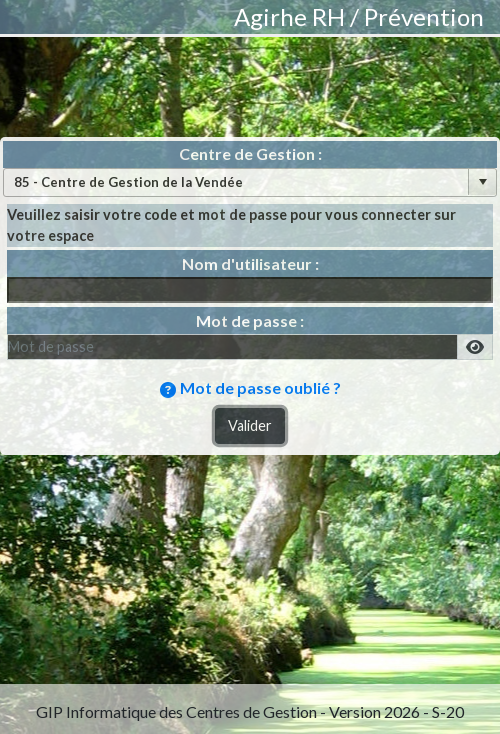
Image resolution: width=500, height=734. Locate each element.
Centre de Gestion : (250, 153)
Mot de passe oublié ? (260, 387)
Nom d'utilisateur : (250, 263)
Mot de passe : (250, 320)
